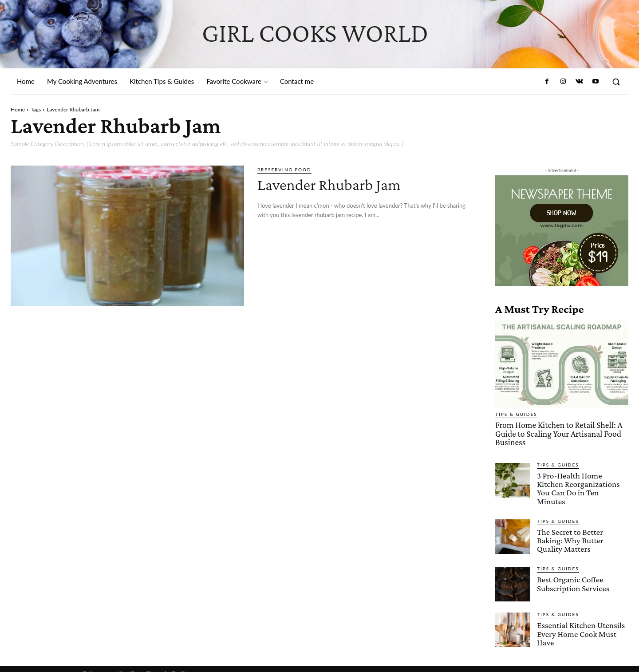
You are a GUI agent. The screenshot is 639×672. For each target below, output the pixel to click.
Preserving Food (284, 170)
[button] (616, 82)
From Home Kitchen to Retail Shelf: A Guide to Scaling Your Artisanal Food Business (557, 433)
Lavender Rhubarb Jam (337, 184)
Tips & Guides (516, 414)
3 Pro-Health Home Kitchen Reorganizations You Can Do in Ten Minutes (582, 483)
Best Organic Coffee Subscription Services (573, 574)
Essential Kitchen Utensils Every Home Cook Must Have (580, 624)
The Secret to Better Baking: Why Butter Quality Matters (570, 531)
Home (18, 109)
